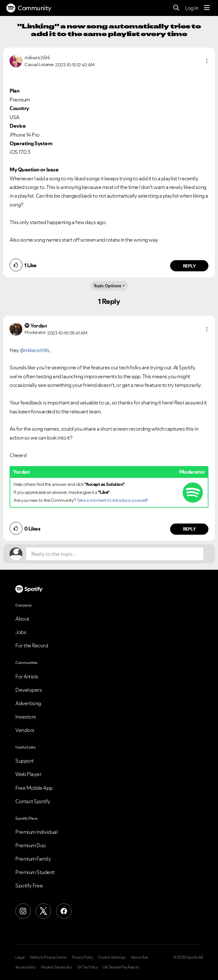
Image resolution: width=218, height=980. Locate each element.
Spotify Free (29, 886)
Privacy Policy (82, 957)
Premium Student (35, 872)
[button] (207, 61)
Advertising (28, 703)
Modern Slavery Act (56, 967)
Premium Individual (36, 832)
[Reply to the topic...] (115, 554)
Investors (26, 717)
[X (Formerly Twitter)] (43, 911)
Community (29, 8)
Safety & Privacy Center (48, 957)
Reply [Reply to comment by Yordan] (189, 529)
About (22, 619)
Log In (192, 8)
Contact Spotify (33, 801)
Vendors (25, 730)
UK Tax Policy (88, 967)
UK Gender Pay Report (121, 967)
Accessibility (26, 967)
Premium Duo (31, 845)
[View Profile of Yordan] (39, 326)
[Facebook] (64, 911)
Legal (20, 957)
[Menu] (207, 8)
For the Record (32, 645)
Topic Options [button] (107, 286)
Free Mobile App (34, 788)
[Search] (176, 8)
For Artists (27, 676)
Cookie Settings (112, 957)
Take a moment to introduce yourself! (112, 500)
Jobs (21, 632)
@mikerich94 (35, 350)
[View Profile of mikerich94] (37, 57)
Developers (29, 690)
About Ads (140, 957)
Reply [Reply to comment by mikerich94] (189, 266)
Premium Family (33, 859)
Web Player (28, 774)
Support (25, 761)
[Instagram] (23, 911)
